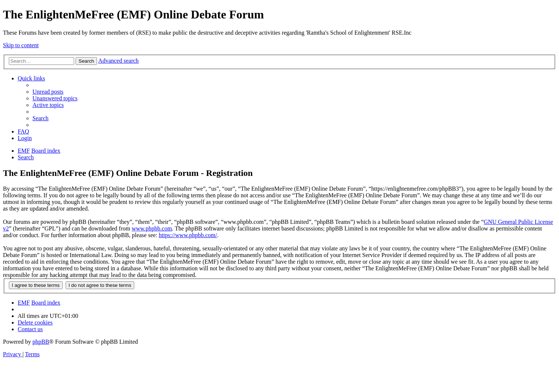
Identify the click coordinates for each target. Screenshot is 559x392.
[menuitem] (48, 92)
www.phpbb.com (152, 228)
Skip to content (21, 45)
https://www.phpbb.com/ (188, 235)
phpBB (41, 342)
